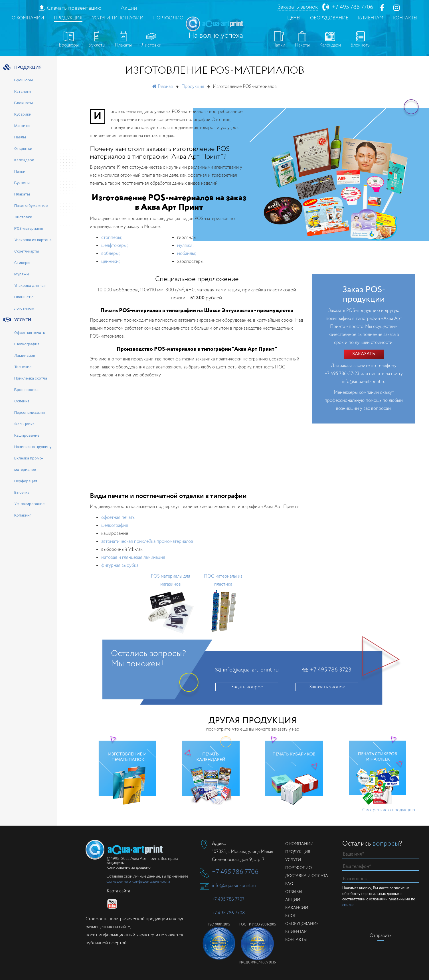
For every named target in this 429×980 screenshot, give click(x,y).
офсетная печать (118, 518)
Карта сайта (118, 891)
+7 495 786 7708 (228, 913)
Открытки (23, 148)
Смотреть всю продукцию (389, 810)
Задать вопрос (247, 687)
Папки (279, 40)
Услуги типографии (118, 18)
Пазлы (20, 137)
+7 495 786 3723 (331, 670)
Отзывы (294, 892)
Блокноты (361, 40)
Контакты (405, 18)
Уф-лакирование (29, 504)
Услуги (293, 860)
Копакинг (23, 515)
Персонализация (30, 412)
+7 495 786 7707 (228, 899)
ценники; (111, 262)
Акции (129, 8)
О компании (28, 18)
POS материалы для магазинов (171, 580)
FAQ (289, 884)
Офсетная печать (30, 332)
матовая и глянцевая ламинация (133, 557)
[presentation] (386, 919)
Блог (291, 916)
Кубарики (23, 114)
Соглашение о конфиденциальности (138, 882)
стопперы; (112, 238)
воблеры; (111, 254)
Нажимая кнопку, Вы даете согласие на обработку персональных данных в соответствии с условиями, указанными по (379, 897)
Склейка (22, 401)
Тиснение (23, 367)
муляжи (185, 246)
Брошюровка (26, 390)
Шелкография (27, 344)
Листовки (151, 40)
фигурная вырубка (120, 565)
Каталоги (23, 91)
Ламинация (25, 355)
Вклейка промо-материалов (29, 464)
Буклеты (97, 40)
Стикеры (22, 263)
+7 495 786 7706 (353, 7)
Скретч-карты (27, 251)
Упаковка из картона (33, 240)
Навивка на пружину (33, 447)
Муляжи (22, 274)
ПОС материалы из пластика (223, 580)
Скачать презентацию (74, 8)
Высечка (22, 492)
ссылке (348, 905)
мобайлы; (187, 254)
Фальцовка (24, 424)
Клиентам (371, 18)
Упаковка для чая (30, 285)
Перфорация (26, 481)
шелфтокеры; (115, 246)
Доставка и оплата (307, 876)
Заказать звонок (298, 7)
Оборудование (329, 18)
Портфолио (168, 18)
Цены (294, 18)
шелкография (115, 526)
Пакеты (302, 40)
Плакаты (123, 40)
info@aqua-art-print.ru (364, 382)
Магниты (22, 126)
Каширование (27, 435)
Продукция (68, 18)
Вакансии (297, 908)
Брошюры (69, 40)
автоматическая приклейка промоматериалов (147, 542)
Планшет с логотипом (24, 303)
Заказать (364, 354)
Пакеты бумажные (31, 205)
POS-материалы (29, 228)
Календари (330, 40)
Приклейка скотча (31, 378)
